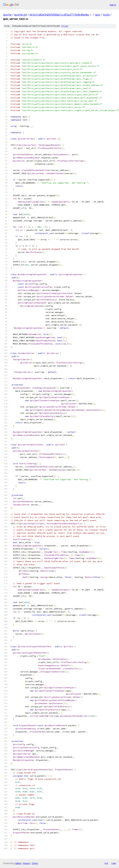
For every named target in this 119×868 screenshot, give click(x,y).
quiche (7, 15)
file (65, 26)
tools (106, 15)
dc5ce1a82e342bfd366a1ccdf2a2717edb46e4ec (59, 15)
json (114, 863)
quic (98, 15)
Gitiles (18, 863)
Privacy (26, 863)
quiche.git (21, 15)
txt (106, 863)
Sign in (113, 5)
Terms (35, 863)
